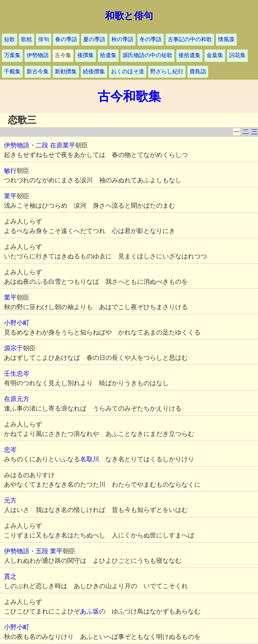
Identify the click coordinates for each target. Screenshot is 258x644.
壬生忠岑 (17, 374)
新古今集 (38, 72)
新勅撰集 (66, 72)
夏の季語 (94, 39)
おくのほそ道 (128, 72)
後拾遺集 (189, 55)
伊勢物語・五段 (26, 551)
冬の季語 (151, 39)
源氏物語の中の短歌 (147, 55)
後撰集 (86, 55)
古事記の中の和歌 (190, 39)
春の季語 (66, 39)
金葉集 (215, 55)
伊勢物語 (38, 55)
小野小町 (17, 323)
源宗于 (13, 348)
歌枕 (27, 39)
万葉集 (12, 55)
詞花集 (237, 55)
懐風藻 (226, 39)
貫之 (10, 576)
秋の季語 (122, 39)
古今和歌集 (129, 96)
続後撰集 (94, 72)
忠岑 (10, 450)
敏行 (10, 171)
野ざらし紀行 (167, 72)
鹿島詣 (198, 72)
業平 (10, 196)
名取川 (90, 459)
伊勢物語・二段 (26, 145)
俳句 (44, 39)
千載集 (12, 72)
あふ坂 (90, 611)
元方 (10, 500)
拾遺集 (108, 55)
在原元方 (17, 399)
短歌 (10, 39)
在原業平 (63, 145)
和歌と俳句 (129, 16)
